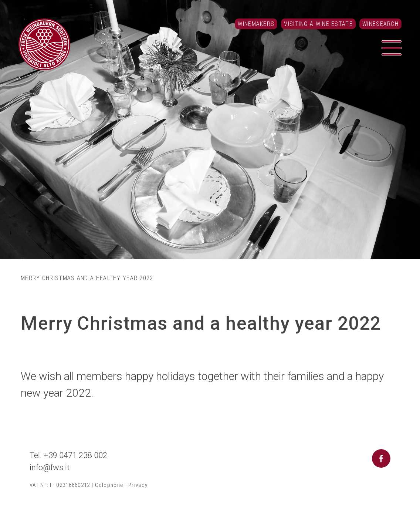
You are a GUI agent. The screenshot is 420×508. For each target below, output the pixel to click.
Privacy (138, 485)
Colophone (109, 485)
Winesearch (380, 24)
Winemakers (256, 24)
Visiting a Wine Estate (318, 24)
